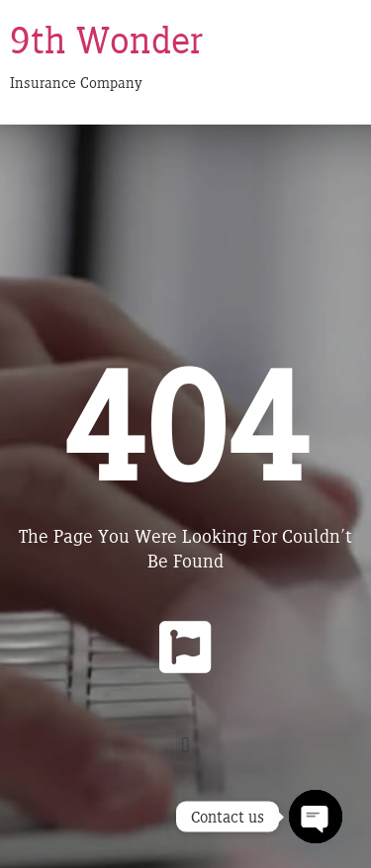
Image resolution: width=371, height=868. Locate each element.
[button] (185, 745)
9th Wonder (106, 40)
